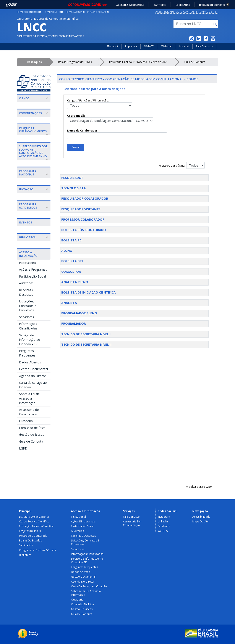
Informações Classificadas (28, 326)
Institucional (28, 263)
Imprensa (131, 46)
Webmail (167, 46)
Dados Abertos (30, 362)
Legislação (183, 5)
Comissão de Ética (32, 428)
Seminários (26, 545)
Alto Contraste (187, 12)
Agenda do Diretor (32, 376)
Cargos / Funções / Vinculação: (100, 104)
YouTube (163, 531)
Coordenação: (110, 119)
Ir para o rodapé (98, 12)
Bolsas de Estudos (30, 540)
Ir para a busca (75, 12)
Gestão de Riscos (32, 434)
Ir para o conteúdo (29, 12)
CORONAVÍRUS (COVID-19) (87, 5)
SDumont (112, 46)
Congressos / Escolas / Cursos (37, 550)
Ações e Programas (33, 269)
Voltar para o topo (199, 487)
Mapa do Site (208, 12)
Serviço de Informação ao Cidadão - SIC (30, 340)
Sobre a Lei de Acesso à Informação (29, 398)
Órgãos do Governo (212, 5)
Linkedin (163, 521)
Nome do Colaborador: (117, 134)
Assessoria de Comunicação (29, 412)
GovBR (11, 5)
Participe (160, 5)
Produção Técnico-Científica (36, 526)
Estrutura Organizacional (34, 517)
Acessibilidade (165, 12)
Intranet (184, 46)
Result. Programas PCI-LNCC (75, 62)
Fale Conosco (204, 46)
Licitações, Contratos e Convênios (28, 306)
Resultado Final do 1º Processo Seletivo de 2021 (139, 62)
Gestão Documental (33, 369)
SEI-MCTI (149, 46)
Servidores (27, 317)
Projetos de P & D (30, 531)
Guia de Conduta (195, 62)
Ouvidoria (26, 421)
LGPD (23, 448)
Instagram (164, 517)
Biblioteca (25, 555)
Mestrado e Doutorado (33, 536)
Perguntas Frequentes (27, 353)
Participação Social (32, 276)
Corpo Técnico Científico (34, 521)
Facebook (164, 526)
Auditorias (26, 283)
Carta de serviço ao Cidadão (33, 385)
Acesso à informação (130, 5)
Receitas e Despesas (26, 292)
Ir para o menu (53, 12)
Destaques (34, 62)
